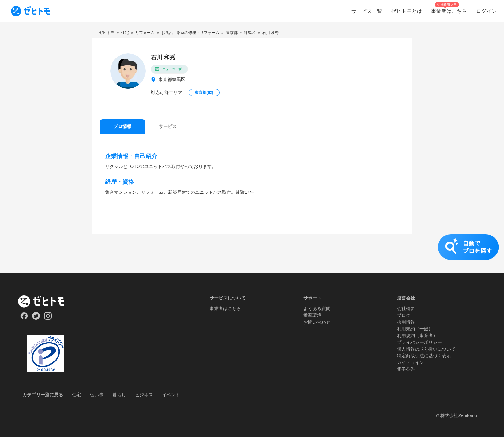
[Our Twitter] (36, 318)
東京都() (204, 93)
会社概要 (406, 308)
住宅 (76, 395)
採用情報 (406, 322)
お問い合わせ (317, 322)
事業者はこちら (225, 308)
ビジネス (144, 395)
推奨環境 (312, 315)
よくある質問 (317, 308)
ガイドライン (410, 362)
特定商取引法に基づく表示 (424, 356)
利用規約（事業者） (417, 335)
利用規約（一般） (415, 329)
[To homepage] (31, 11)
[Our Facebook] (24, 318)
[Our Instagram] (48, 318)
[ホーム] (46, 301)
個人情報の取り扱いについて (426, 349)
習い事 (97, 395)
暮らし (119, 395)
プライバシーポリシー (419, 342)
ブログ (404, 315)
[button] (252, 254)
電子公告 (406, 369)
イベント (171, 395)
